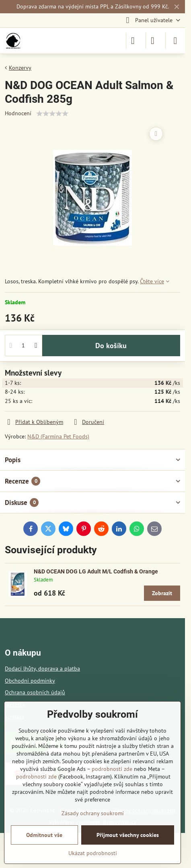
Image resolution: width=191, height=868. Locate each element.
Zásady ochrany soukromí (93, 813)
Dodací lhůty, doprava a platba (42, 669)
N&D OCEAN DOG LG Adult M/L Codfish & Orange (96, 571)
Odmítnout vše (44, 835)
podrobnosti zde (112, 769)
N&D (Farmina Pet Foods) (58, 436)
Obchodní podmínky (30, 681)
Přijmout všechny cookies (128, 835)
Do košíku (111, 346)
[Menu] (175, 41)
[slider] (52, 114)
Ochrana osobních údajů (35, 692)
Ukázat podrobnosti (93, 853)
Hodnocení (18, 113)
